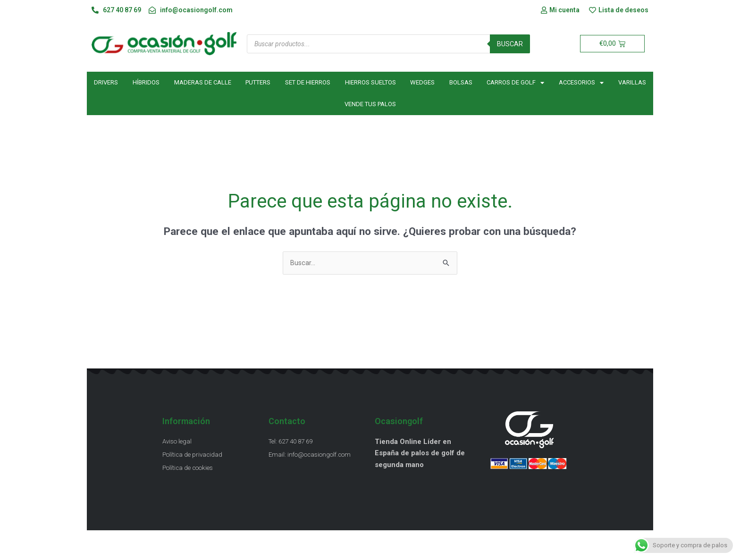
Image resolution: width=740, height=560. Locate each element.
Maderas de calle (203, 83)
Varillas (632, 83)
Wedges (422, 83)
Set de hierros (308, 83)
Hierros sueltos (370, 83)
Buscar (510, 44)
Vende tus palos (370, 105)
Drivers (106, 83)
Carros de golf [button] (515, 83)
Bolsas (461, 83)
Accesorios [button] (581, 83)
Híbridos (146, 83)
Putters (258, 83)
